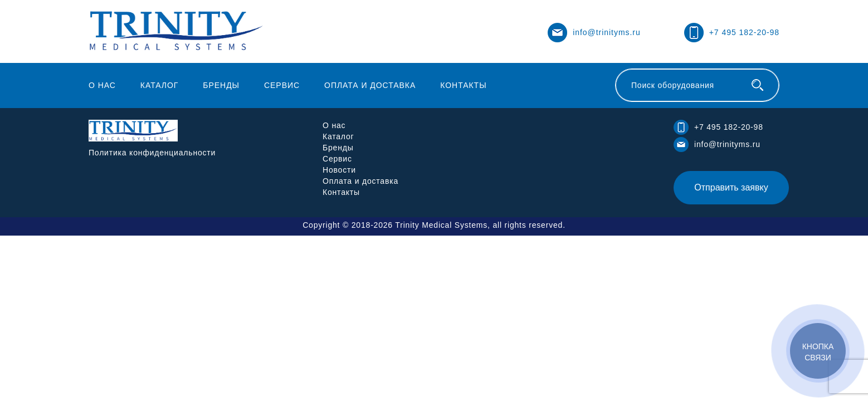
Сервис (282, 85)
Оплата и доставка (370, 85)
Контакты (463, 85)
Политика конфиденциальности (152, 153)
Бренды (221, 85)
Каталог (160, 85)
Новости (339, 170)
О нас (102, 85)
